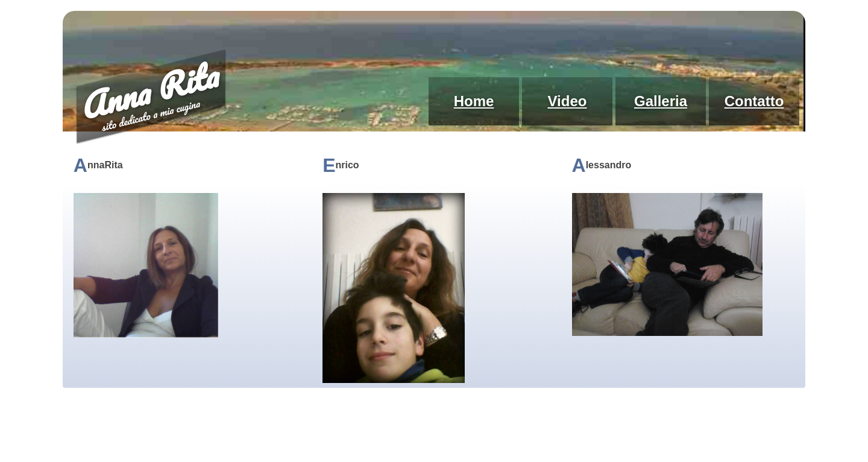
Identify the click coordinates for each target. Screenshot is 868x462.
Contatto (754, 101)
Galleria (661, 101)
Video (568, 101)
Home (474, 101)
